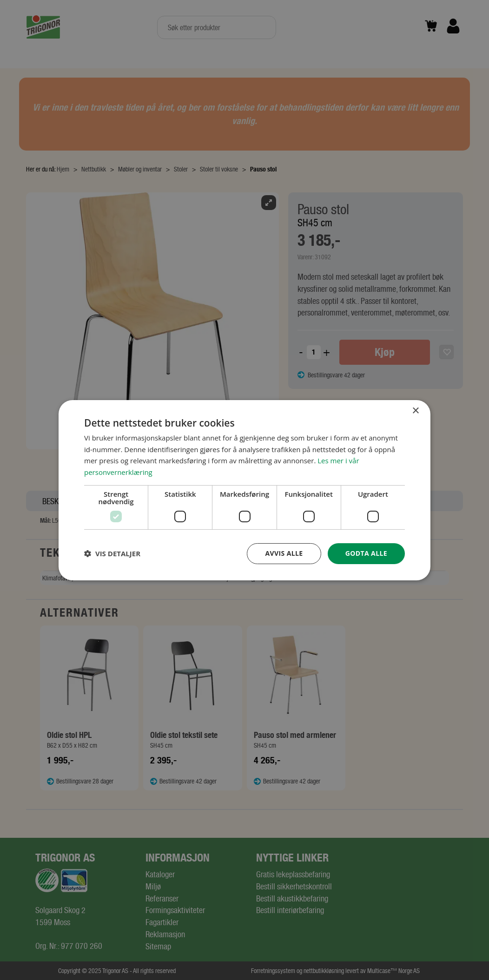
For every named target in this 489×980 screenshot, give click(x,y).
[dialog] (244, 490)
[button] (112, 553)
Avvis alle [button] (284, 553)
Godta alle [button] (366, 553)
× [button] (415, 411)
